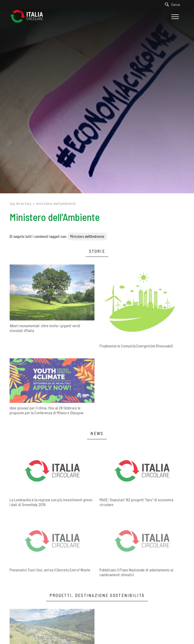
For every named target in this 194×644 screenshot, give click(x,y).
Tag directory (21, 203)
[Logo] (29, 17)
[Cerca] (174, 4)
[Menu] (174, 17)
